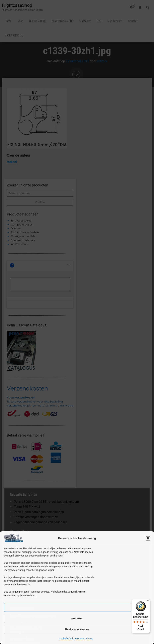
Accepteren (77, 607)
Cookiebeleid (66, 639)
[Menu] (148, 602)
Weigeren (77, 618)
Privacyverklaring (84, 639)
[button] (148, 538)
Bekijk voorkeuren (77, 629)
